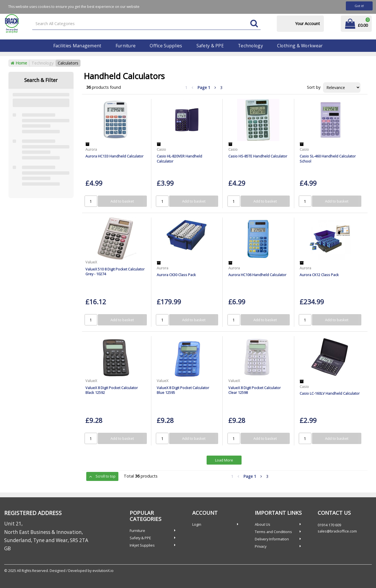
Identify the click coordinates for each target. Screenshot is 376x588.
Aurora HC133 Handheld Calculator (114, 156)
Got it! (359, 6)
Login (197, 524)
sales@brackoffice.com (337, 531)
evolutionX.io (103, 571)
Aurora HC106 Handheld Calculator (257, 275)
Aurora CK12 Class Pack (319, 275)
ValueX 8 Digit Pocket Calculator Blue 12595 (183, 390)
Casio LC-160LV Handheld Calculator (330, 393)
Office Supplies (166, 46)
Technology (250, 46)
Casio (161, 149)
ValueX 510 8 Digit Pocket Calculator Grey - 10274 (115, 271)
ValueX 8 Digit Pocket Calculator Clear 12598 (255, 390)
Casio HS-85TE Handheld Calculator (258, 156)
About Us (263, 524)
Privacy (261, 546)
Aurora (91, 149)
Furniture (126, 46)
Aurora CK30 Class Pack (176, 275)
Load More (224, 460)
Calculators (68, 63)
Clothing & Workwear (300, 46)
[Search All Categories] (146, 24)
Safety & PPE (210, 46)
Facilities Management (77, 46)
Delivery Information (272, 539)
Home (19, 63)
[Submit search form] (254, 24)
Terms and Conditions (273, 532)
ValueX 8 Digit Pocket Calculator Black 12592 (112, 390)
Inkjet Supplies (142, 545)
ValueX (91, 262)
